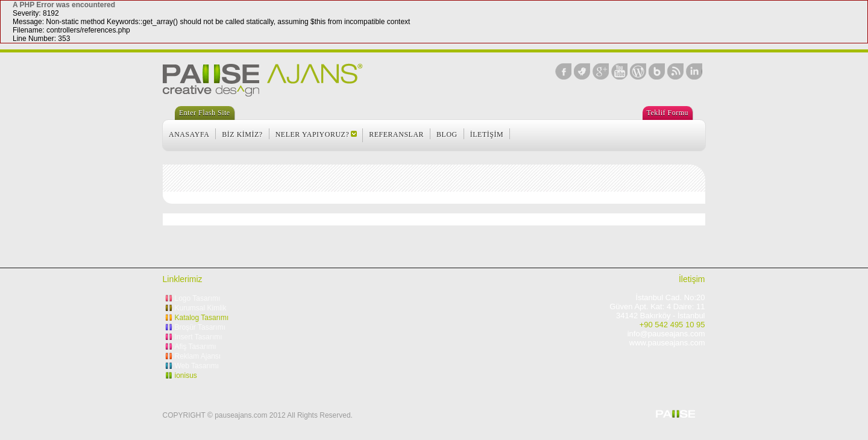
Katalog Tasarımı (202, 318)
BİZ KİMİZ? (242, 134)
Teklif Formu (668, 113)
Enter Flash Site (205, 113)
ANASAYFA (189, 134)
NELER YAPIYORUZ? (313, 134)
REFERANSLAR (396, 134)
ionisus (186, 376)
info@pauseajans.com (666, 334)
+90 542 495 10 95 (672, 325)
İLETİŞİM (487, 134)
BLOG (447, 134)
